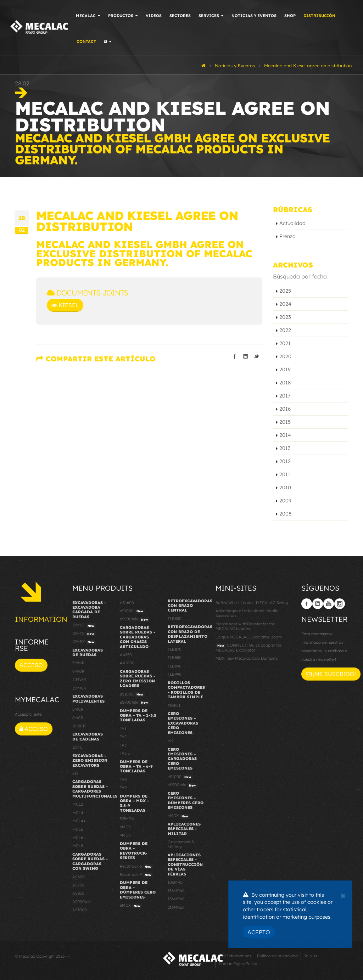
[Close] (343, 895)
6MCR (78, 709)
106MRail (176, 882)
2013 (285, 448)
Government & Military (181, 844)
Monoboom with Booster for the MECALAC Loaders (245, 626)
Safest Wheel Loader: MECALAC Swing (252, 603)
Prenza (287, 236)
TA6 (123, 779)
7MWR (78, 663)
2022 (285, 330)
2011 (285, 474)
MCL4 (78, 813)
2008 (285, 514)
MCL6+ (79, 838)
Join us (310, 956)
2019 (285, 370)
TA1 (123, 728)
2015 (285, 422)
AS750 (78, 885)
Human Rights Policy (238, 964)
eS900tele (135, 619)
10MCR (79, 726)
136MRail (176, 891)
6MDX (125, 827)
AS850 (78, 893)
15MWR (79, 688)
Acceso (31, 665)
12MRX (84, 642)
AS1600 (127, 603)
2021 (285, 343)
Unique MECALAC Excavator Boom (249, 637)
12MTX (84, 634)
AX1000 (127, 663)
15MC (77, 747)
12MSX (84, 625)
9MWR (78, 671)
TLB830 (175, 619)
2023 (285, 317)
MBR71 (174, 705)
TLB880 (175, 658)
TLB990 (175, 674)
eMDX (131, 906)
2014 (285, 435)
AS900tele (82, 902)
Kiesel (65, 305)
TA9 (123, 788)
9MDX (125, 835)
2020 (285, 356)
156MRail (176, 899)
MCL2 (78, 804)
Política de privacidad (277, 956)
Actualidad (292, 223)
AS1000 (80, 910)
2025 (285, 291)
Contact (89, 41)
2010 (285, 488)
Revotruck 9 (136, 875)
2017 (285, 396)
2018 (285, 383)
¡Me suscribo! (331, 674)
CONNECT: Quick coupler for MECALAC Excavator (248, 647)
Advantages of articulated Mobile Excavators (247, 613)
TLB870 (175, 649)
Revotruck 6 (136, 867)
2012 (285, 461)
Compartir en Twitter (257, 356)
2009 (285, 501)
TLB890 (175, 666)
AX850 (126, 655)
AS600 (79, 877)
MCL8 (78, 846)
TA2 (123, 737)
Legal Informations (233, 956)
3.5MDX (127, 819)
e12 (75, 773)
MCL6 (78, 829)
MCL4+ (79, 821)
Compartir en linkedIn (246, 356)
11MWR (79, 680)
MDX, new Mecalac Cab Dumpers (247, 658)
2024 (285, 304)
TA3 (123, 745)
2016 (285, 409)
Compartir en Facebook (235, 356)
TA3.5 (125, 753)
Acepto (259, 932)
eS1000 (132, 611)
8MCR (78, 718)
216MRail (176, 907)
